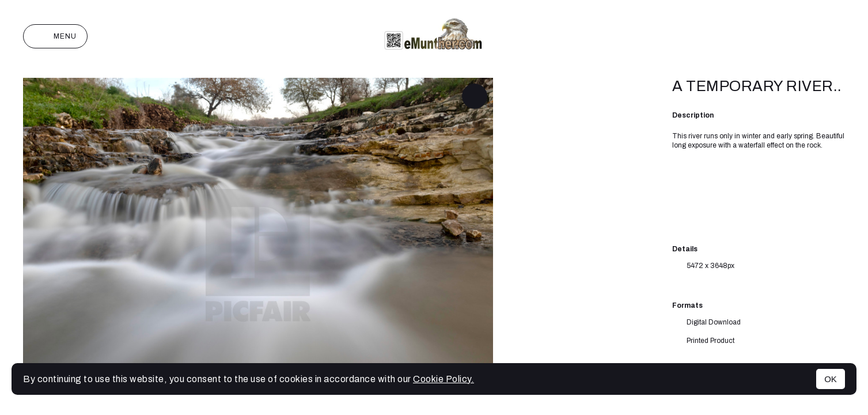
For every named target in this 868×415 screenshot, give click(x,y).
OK (831, 379)
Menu (55, 36)
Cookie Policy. (444, 379)
